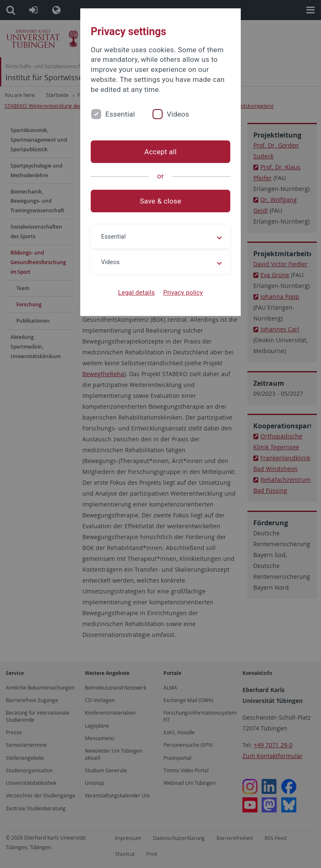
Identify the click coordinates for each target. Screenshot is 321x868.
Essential (120, 114)
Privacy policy (183, 293)
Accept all (160, 152)
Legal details (137, 293)
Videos (178, 114)
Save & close (161, 201)
